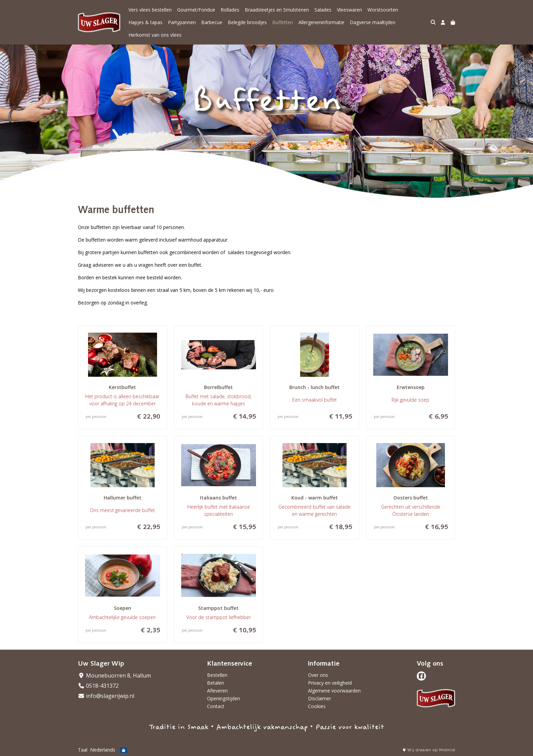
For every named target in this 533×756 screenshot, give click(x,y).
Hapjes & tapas (145, 22)
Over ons (318, 675)
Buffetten (283, 22)
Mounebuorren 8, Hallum (114, 675)
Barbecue (212, 22)
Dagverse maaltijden (373, 22)
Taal (83, 750)
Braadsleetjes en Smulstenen (277, 10)
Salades (323, 10)
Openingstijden (223, 698)
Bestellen (217, 675)
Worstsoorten (383, 10)
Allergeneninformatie (321, 22)
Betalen (216, 683)
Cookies (317, 706)
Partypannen (182, 22)
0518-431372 (98, 686)
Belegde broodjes (247, 22)
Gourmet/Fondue (196, 10)
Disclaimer (320, 698)
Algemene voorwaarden (334, 691)
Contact (216, 706)
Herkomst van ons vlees (155, 35)
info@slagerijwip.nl (106, 696)
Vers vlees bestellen (150, 10)
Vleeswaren (349, 10)
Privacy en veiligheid (330, 683)
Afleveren (217, 691)
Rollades (230, 10)
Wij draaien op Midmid (429, 750)
